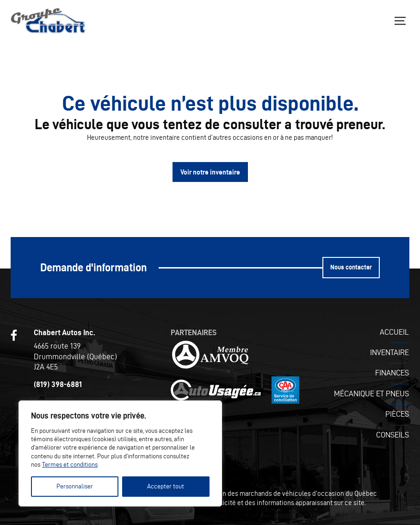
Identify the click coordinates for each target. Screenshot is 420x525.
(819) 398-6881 (58, 384)
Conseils (392, 435)
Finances (392, 373)
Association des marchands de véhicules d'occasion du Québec (284, 493)
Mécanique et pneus (371, 394)
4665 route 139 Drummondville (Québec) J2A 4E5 (75, 356)
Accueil (394, 332)
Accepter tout (166, 486)
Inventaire (389, 352)
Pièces (397, 414)
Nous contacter (351, 267)
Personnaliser (75, 486)
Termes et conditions (70, 465)
